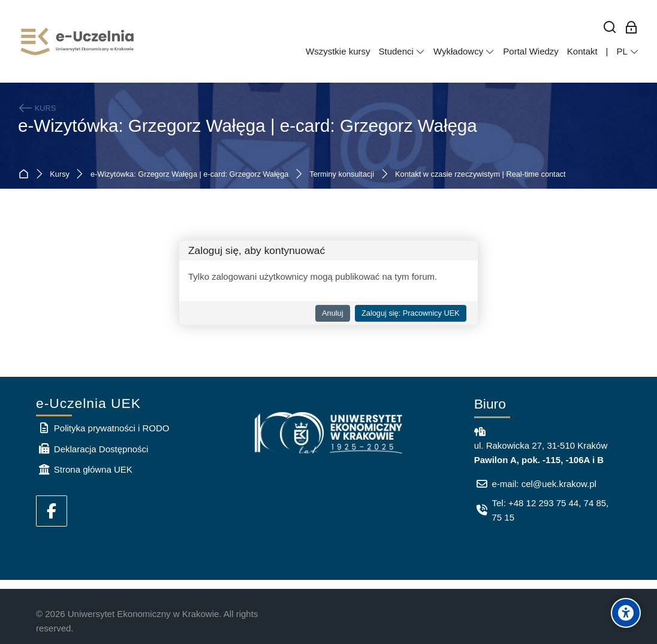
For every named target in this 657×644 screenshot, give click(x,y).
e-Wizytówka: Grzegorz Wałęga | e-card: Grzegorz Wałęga (248, 126)
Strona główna (26, 175)
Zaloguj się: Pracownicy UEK (411, 313)
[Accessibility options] (626, 613)
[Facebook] (52, 511)
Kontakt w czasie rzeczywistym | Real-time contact (480, 175)
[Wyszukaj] (610, 28)
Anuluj (332, 313)
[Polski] (628, 52)
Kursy (60, 175)
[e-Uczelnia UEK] (78, 41)
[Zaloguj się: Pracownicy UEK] (632, 28)
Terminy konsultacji (342, 175)
